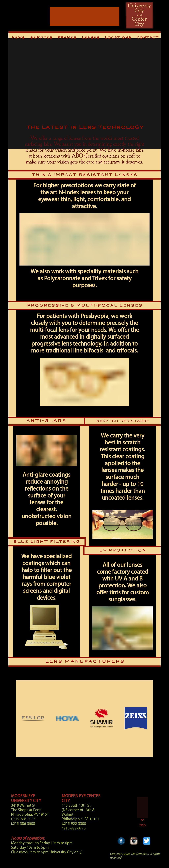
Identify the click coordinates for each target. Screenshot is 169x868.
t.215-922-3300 (74, 824)
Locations (118, 38)
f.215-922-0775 (74, 828)
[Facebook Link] (121, 845)
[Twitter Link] (147, 845)
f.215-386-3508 (23, 824)
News (18, 38)
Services (41, 38)
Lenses (91, 38)
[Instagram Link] (134, 845)
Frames (67, 38)
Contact (147, 38)
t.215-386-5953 (23, 819)
